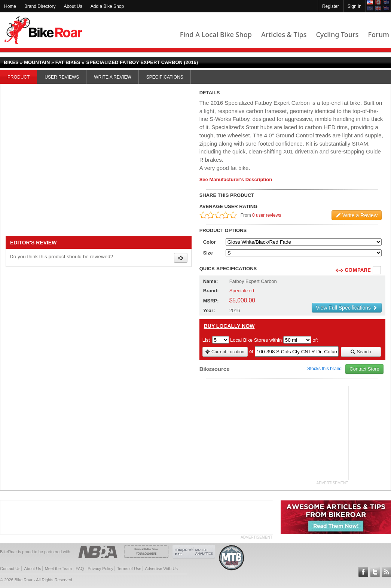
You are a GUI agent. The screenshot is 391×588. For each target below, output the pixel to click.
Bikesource (215, 369)
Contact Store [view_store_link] (364, 369)
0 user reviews (267, 215)
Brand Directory (40, 6)
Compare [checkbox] (377, 271)
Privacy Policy (100, 569)
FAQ (80, 569)
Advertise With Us (161, 569)
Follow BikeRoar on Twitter (375, 572)
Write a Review (112, 77)
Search (361, 352)
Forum (379, 34)
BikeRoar (43, 30)
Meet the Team (59, 569)
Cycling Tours (337, 34)
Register (331, 6)
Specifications (165, 77)
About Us (73, 6)
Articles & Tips (284, 34)
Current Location (225, 352)
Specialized (242, 291)
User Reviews (62, 77)
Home (10, 6)
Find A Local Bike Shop (216, 34)
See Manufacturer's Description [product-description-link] (236, 179)
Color (210, 242)
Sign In (355, 6)
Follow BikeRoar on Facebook (363, 572)
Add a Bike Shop (107, 6)
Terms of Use (129, 569)
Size (208, 253)
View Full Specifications (347, 308)
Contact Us (10, 569)
